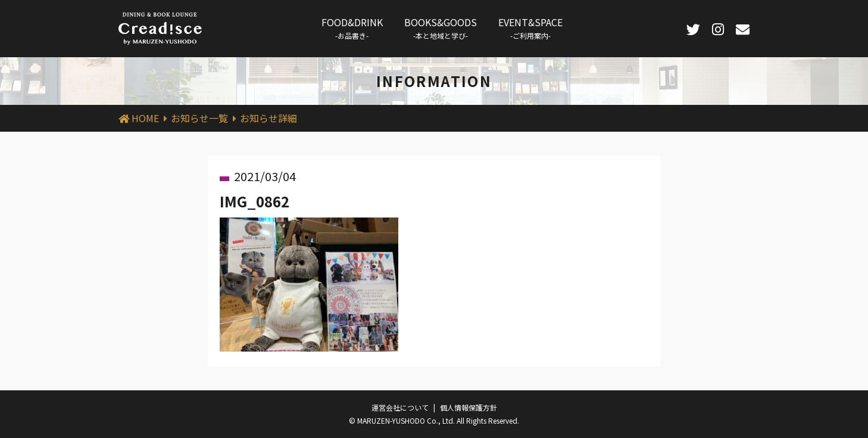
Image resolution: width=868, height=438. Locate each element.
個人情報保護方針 (469, 407)
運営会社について (400, 407)
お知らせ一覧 (199, 118)
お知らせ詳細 (268, 118)
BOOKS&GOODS (441, 28)
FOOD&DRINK (352, 28)
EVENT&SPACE (530, 28)
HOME (145, 118)
